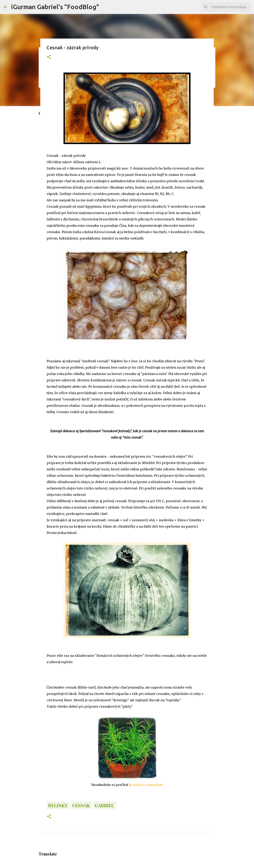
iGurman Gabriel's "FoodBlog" (55, 7)
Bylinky (58, 805)
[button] (49, 57)
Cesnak (81, 805)
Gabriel (104, 805)
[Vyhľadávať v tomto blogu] (230, 7)
